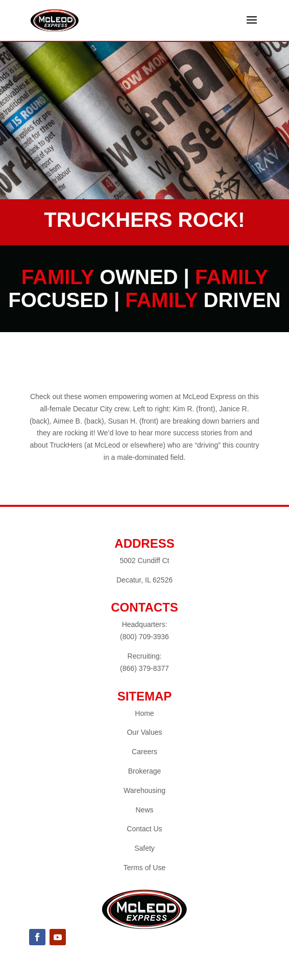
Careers (144, 752)
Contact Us (144, 829)
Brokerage (145, 771)
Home (144, 713)
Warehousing (144, 790)
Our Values (144, 732)
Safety (144, 848)
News (144, 810)
